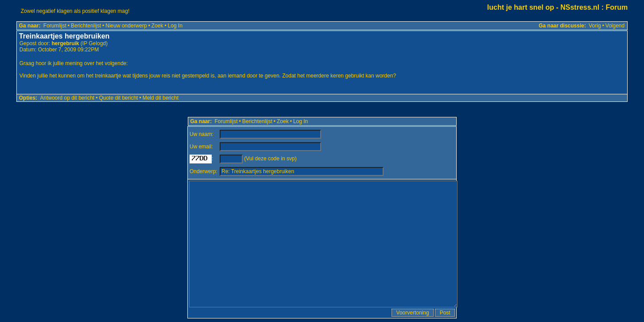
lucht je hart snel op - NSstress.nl (543, 7)
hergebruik (65, 43)
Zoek (157, 26)
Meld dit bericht (161, 98)
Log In (175, 26)
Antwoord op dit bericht (67, 98)
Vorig (595, 26)
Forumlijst (55, 26)
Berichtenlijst (86, 26)
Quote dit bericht (118, 98)
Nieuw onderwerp (126, 26)
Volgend (615, 26)
